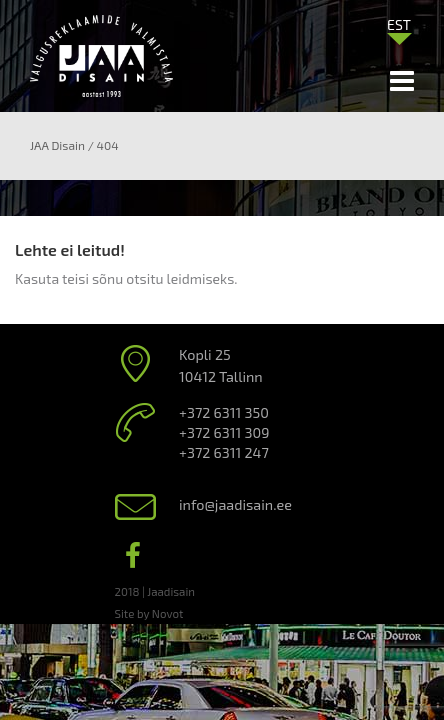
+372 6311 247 (224, 452)
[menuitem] (399, 24)
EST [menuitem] (399, 24)
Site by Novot (149, 613)
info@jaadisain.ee (235, 504)
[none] (399, 29)
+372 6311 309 (224, 432)
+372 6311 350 (224, 412)
